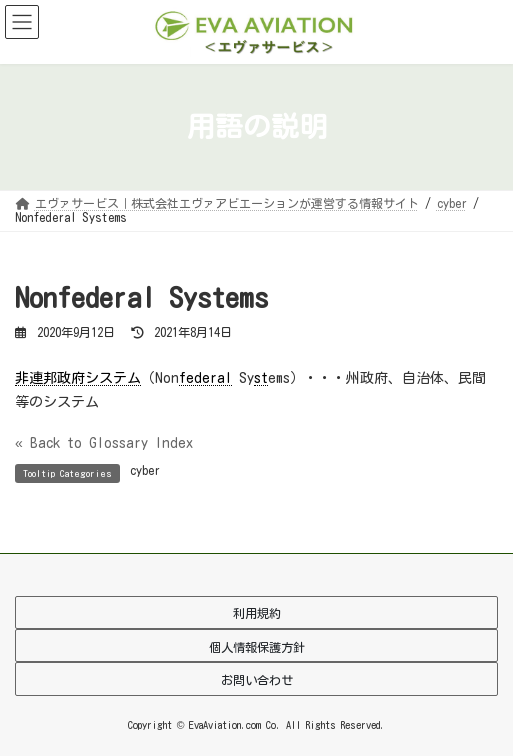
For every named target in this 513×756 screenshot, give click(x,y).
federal (205, 378)
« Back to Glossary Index (104, 443)
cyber (145, 470)
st (261, 378)
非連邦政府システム (78, 378)
